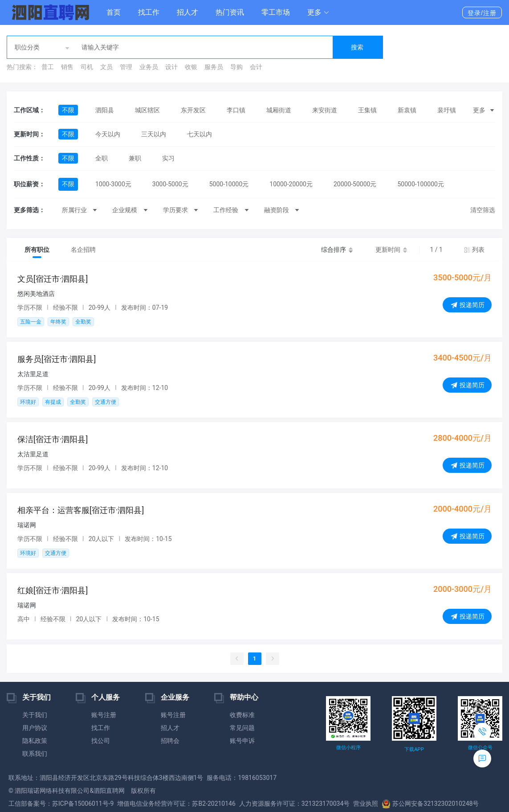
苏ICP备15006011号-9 (83, 804)
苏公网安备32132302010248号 (430, 804)
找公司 (101, 741)
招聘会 (170, 741)
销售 (67, 67)
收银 (191, 67)
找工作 (149, 12)
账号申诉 (242, 741)
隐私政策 (35, 741)
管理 (126, 67)
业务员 (149, 67)
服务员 (214, 67)
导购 (236, 67)
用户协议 (35, 728)
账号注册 (104, 715)
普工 (48, 67)
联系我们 (35, 754)
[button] (318, 12)
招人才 (187, 12)
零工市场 (276, 12)
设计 (171, 67)
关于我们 (35, 715)
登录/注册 (482, 13)
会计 (256, 67)
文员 (106, 67)
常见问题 (242, 728)
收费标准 (242, 715)
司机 (87, 67)
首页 (114, 12)
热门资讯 (230, 12)
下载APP (414, 749)
